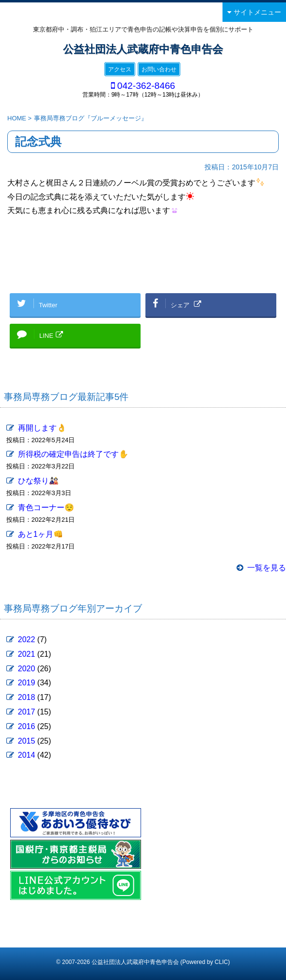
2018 (27, 697)
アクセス (120, 69)
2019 (27, 683)
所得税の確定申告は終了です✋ (73, 454)
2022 (27, 639)
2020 (27, 669)
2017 (27, 712)
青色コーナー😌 (46, 507)
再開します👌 (42, 428)
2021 (27, 654)
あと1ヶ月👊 (40, 534)
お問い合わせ (159, 69)
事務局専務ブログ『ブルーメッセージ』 (91, 118)
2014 (27, 755)
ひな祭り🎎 (38, 481)
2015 (27, 741)
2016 (27, 726)
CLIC (221, 962)
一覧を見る (267, 568)
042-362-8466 (146, 86)
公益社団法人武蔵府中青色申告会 (143, 49)
